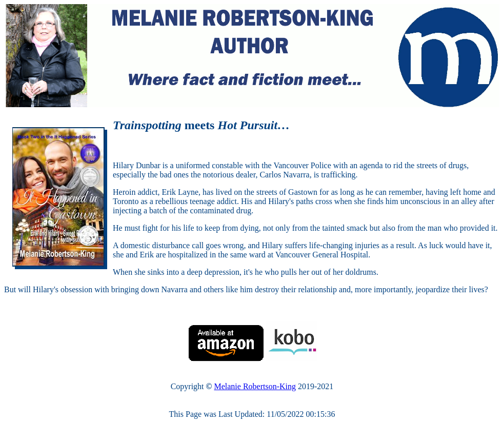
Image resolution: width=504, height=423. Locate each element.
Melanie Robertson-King (255, 386)
